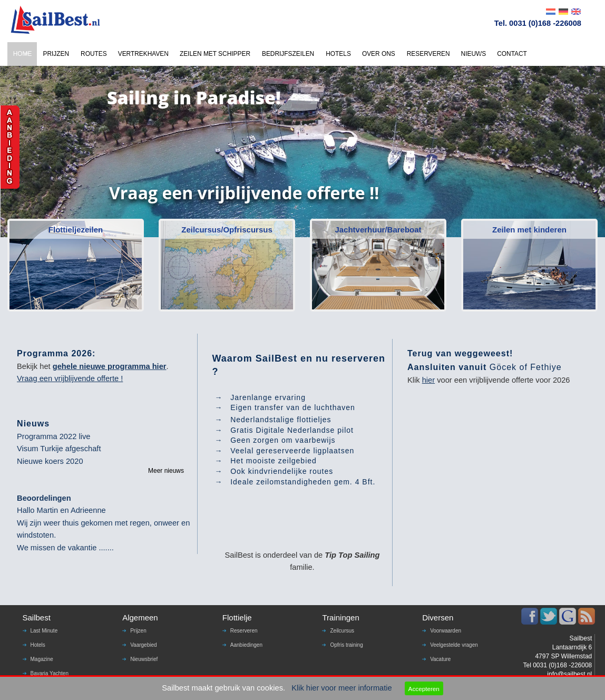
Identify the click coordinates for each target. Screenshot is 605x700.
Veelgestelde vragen (454, 645)
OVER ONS (379, 54)
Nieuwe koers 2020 (50, 461)
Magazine (42, 659)
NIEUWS (474, 54)
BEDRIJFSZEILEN (288, 54)
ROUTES (94, 54)
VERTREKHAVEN (143, 54)
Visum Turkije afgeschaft (59, 449)
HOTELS (338, 54)
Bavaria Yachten (50, 673)
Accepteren (424, 689)
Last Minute (44, 631)
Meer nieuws (166, 471)
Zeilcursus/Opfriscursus (227, 230)
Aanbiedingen (246, 645)
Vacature (440, 659)
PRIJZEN (56, 54)
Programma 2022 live (53, 436)
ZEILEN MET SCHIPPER (215, 54)
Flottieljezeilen (76, 230)
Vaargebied (143, 645)
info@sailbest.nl (569, 674)
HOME (23, 54)
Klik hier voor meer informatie (342, 688)
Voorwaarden (446, 631)
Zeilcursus (342, 631)
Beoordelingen (44, 498)
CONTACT (512, 54)
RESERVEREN (428, 54)
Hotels (38, 645)
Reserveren (244, 631)
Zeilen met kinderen (529, 230)
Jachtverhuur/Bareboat (378, 230)
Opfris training (346, 645)
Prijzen (138, 631)
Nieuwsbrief (144, 659)
